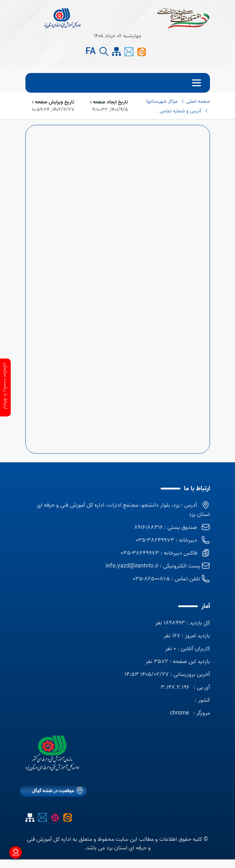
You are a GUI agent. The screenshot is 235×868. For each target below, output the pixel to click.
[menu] (118, 83)
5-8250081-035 (151, 579)
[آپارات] (55, 817)
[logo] (52, 753)
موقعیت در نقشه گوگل (53, 791)
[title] (62, 18)
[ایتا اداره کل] (141, 52)
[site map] (116, 52)
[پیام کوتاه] (129, 52)
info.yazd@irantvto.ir (132, 566)
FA (91, 52)
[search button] (104, 52)
